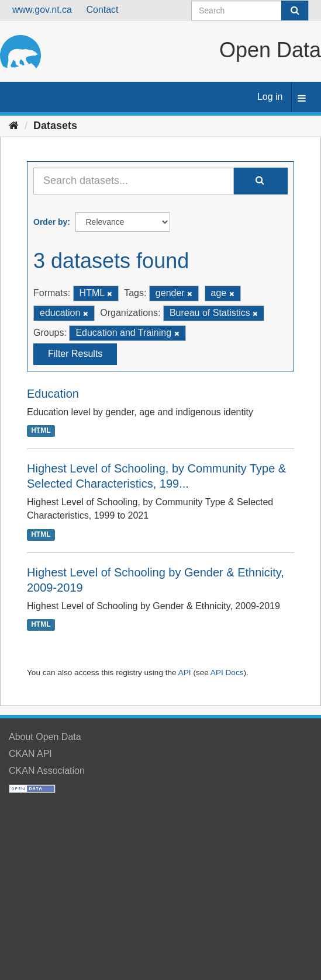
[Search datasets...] (134, 181)
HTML (41, 430)
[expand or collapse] (302, 99)
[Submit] (295, 11)
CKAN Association (47, 771)
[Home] (14, 126)
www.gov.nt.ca (42, 10)
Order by (50, 222)
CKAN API (30, 754)
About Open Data (45, 737)
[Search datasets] (250, 11)
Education (53, 394)
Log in (270, 97)
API (185, 673)
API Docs (227, 673)
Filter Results (75, 354)
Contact (102, 10)
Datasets (55, 126)
